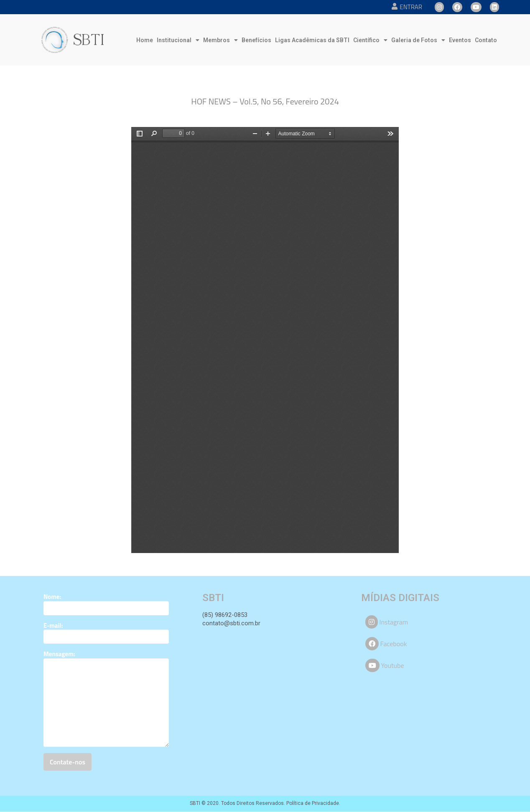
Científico (370, 40)
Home (145, 40)
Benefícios (256, 40)
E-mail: (53, 626)
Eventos (460, 40)
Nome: (52, 597)
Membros (220, 40)
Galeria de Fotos (418, 40)
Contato (486, 40)
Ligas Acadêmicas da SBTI (312, 40)
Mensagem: (59, 654)
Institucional (178, 40)
